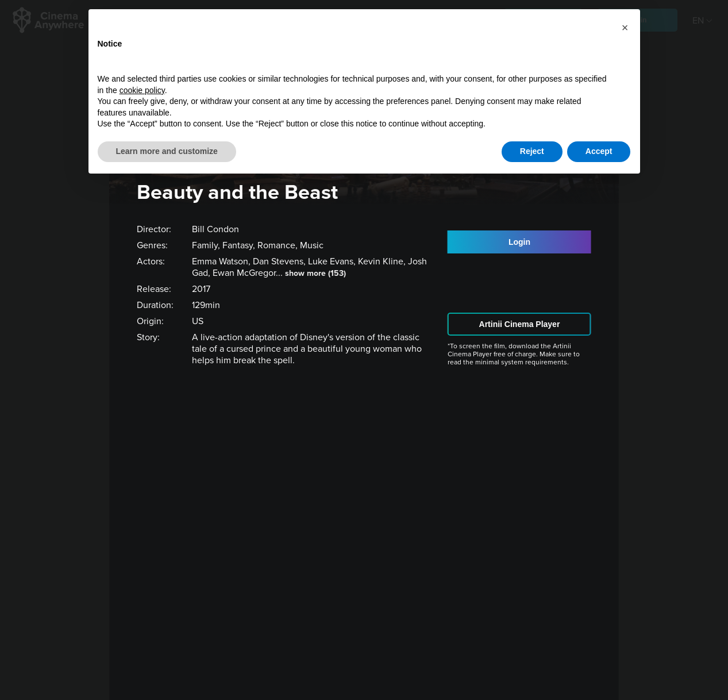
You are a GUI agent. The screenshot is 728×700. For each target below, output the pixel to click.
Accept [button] (599, 151)
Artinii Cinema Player (520, 324)
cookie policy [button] (142, 90)
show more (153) (315, 273)
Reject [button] (532, 151)
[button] (625, 28)
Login (519, 242)
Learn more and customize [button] (167, 151)
